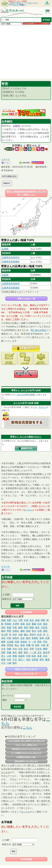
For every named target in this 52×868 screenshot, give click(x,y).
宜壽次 (16, 631)
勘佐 (26, 652)
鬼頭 (45, 624)
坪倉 (9, 638)
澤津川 (33, 635)
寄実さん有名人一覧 (26, 299)
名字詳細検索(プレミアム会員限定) (37, 24)
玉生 (40, 652)
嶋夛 (3, 642)
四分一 (21, 660)
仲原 (17, 642)
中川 (3, 663)
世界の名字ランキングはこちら (26, 761)
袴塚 (15, 656)
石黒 (40, 631)
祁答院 (10, 645)
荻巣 (3, 660)
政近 (26, 649)
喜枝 (28, 631)
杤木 (40, 624)
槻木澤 (46, 652)
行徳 (28, 656)
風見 (37, 628)
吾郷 (9, 652)
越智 (20, 628)
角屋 (9, 628)
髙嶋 (3, 620)
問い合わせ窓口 (38, 330)
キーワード (8, 696)
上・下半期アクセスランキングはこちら (26, 753)
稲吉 (34, 656)
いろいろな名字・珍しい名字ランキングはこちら (26, 741)
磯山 (26, 635)
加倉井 (21, 656)
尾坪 (42, 660)
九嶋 (43, 645)
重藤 (34, 624)
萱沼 (34, 631)
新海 (42, 638)
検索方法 (7, 599)
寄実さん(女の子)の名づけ (26, 674)
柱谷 (40, 635)
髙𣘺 (28, 645)
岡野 (43, 620)
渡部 (45, 631)
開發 (32, 628)
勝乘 (45, 649)
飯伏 (28, 638)
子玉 (15, 660)
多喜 (40, 656)
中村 (9, 660)
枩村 (26, 628)
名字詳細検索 (26, 612)
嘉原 (23, 645)
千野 (20, 620)
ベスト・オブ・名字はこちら (26, 745)
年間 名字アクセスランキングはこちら (26, 749)
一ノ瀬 (33, 652)
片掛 (26, 620)
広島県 (16, 126)
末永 (45, 656)
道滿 (37, 620)
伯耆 (47, 638)
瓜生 (23, 638)
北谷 (20, 649)
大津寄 (16, 624)
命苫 (28, 624)
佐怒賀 (35, 660)
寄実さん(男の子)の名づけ (26, 669)
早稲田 (8, 624)
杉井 (15, 635)
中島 (15, 628)
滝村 (3, 628)
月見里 (44, 628)
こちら (29, 510)
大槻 (20, 635)
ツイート (6, 159)
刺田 (37, 645)
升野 (32, 649)
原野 (3, 652)
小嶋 (9, 663)
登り (3, 656)
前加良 (24, 642)
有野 (9, 620)
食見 (15, 652)
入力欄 (6, 595)
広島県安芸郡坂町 (11, 262)
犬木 (3, 649)
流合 (28, 660)
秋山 (17, 645)
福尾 (20, 652)
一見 (34, 642)
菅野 (9, 631)
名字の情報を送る (9, 176)
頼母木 (16, 638)
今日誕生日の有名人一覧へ (26, 757)
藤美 (47, 660)
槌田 (3, 631)
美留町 (35, 638)
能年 (15, 663)
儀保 (23, 631)
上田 (9, 656)
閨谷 (40, 642)
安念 (32, 620)
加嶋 (9, 649)
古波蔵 (10, 642)
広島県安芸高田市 (11, 258)
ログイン (43, 407)
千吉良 (38, 649)
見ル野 (4, 635)
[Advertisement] (26, 52)
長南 (23, 624)
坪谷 (45, 642)
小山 (15, 620)
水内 (15, 649)
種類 (4, 700)
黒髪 (3, 645)
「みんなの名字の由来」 (26, 395)
